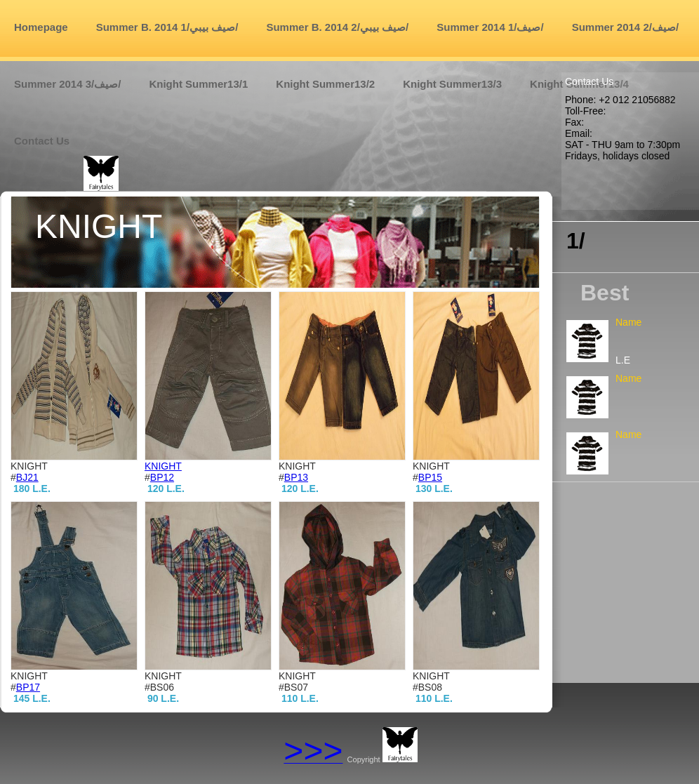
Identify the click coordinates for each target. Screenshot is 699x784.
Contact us (42, 141)
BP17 (28, 687)
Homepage (41, 27)
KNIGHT (163, 466)
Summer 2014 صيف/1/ (490, 27)
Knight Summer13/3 (452, 84)
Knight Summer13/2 (325, 84)
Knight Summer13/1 (198, 84)
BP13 (296, 477)
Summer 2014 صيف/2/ (625, 27)
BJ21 (27, 477)
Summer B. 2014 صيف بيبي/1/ (167, 27)
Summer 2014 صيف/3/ (67, 84)
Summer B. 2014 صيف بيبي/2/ (337, 27)
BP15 (430, 477)
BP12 (162, 477)
